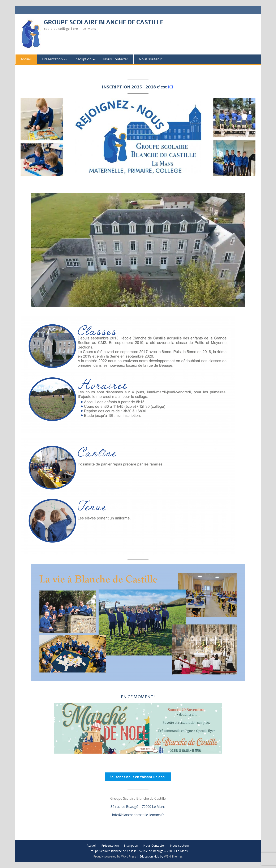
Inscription (83, 59)
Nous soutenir (150, 59)
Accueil (26, 59)
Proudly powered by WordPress (115, 856)
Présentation (52, 59)
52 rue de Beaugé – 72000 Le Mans (138, 807)
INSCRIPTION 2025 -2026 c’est (138, 87)
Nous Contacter (116, 59)
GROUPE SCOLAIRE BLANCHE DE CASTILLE (104, 22)
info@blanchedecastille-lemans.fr (138, 815)
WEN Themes (173, 856)
